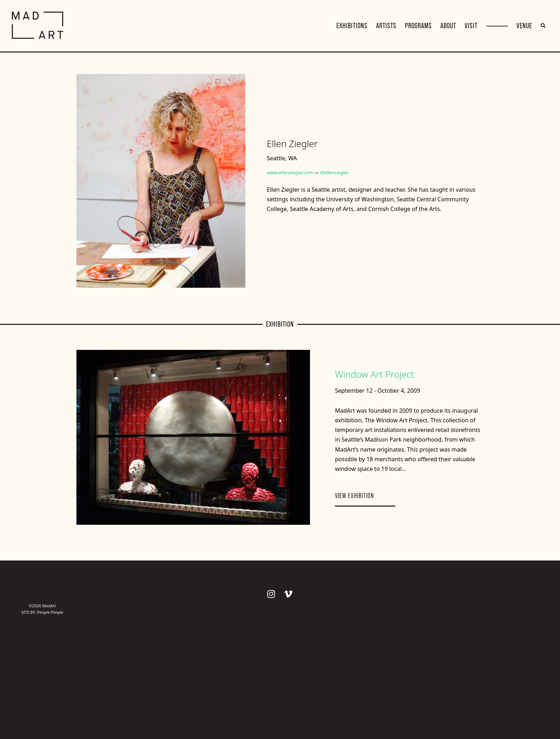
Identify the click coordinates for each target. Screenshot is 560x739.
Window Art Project (374, 374)
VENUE (524, 26)
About (448, 26)
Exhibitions (352, 26)
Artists (386, 26)
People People (50, 612)
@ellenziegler (334, 172)
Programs (418, 26)
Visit (471, 26)
